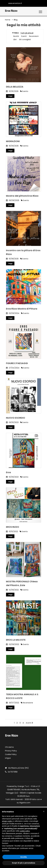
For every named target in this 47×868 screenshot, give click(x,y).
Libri (15, 40)
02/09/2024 (13, 313)
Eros (8, 472)
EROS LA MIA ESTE (16, 640)
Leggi (10, 96)
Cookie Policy (11, 754)
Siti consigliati (25, 40)
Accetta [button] (23, 857)
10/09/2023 (12, 477)
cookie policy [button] (25, 831)
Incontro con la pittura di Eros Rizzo (23, 252)
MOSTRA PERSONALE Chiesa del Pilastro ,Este (22, 583)
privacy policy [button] (7, 821)
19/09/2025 (12, 146)
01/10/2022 (12, 532)
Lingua (8, 758)
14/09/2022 (12, 590)
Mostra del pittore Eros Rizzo (22, 196)
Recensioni (34, 36)
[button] (44, 811)
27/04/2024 (13, 368)
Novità (16, 36)
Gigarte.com (25, 803)
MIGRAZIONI (13, 141)
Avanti (29, 723)
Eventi (24, 36)
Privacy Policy (11, 751)
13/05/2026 (12, 91)
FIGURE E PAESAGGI (17, 363)
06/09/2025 (13, 201)
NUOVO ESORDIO (16, 418)
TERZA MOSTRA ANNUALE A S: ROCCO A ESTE (22, 696)
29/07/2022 (13, 703)
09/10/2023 (12, 422)
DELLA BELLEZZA (15, 87)
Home (8, 20)
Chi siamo (9, 747)
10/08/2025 (12, 259)
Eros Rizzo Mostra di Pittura (22, 309)
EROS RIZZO (13, 527)
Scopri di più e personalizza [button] (23, 863)
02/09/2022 (13, 644)
